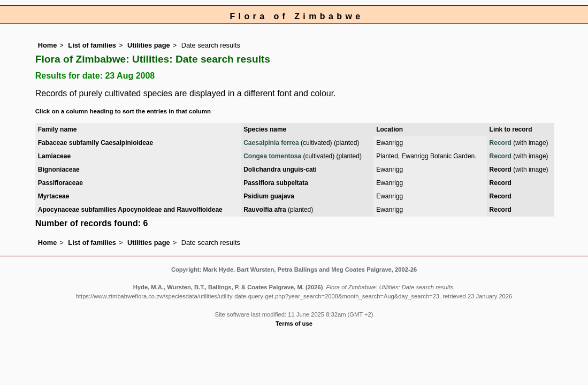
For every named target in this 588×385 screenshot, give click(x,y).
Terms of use (294, 324)
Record (501, 143)
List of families (92, 45)
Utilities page (149, 45)
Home (48, 45)
